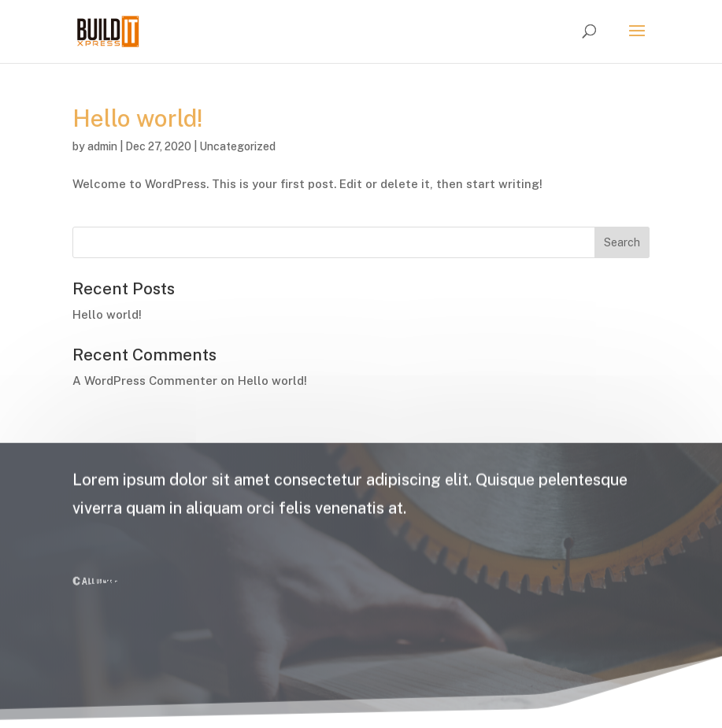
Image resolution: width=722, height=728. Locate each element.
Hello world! (137, 118)
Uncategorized (237, 146)
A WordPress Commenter (145, 381)
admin (102, 146)
